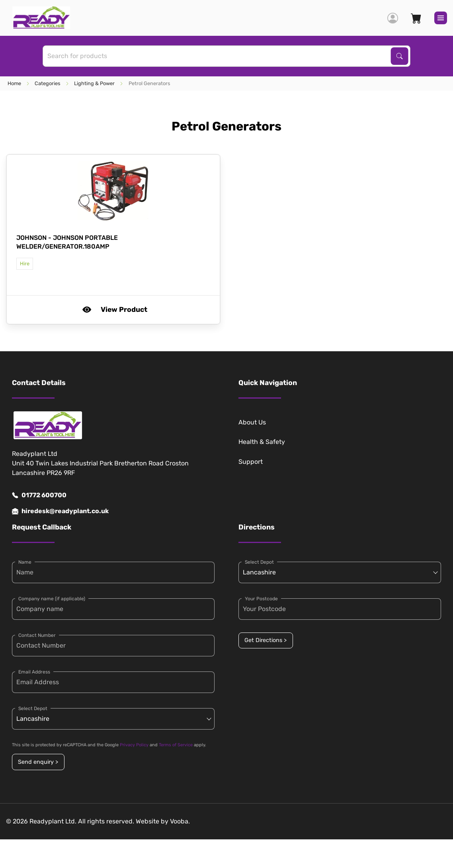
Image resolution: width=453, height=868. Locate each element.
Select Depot (33, 708)
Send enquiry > (38, 762)
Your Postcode (261, 599)
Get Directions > (266, 640)
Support (251, 462)
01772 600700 (39, 495)
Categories (48, 83)
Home (14, 83)
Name (25, 562)
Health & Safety (262, 442)
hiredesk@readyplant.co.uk (60, 511)
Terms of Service (176, 745)
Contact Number (37, 635)
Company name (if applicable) (52, 599)
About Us (252, 422)
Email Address (34, 672)
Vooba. (180, 821)
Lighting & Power (94, 83)
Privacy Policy (134, 745)
